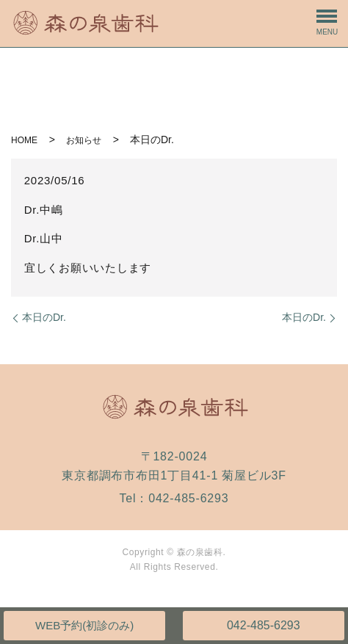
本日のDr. (44, 317)
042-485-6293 (264, 625)
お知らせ (84, 140)
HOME (24, 140)
